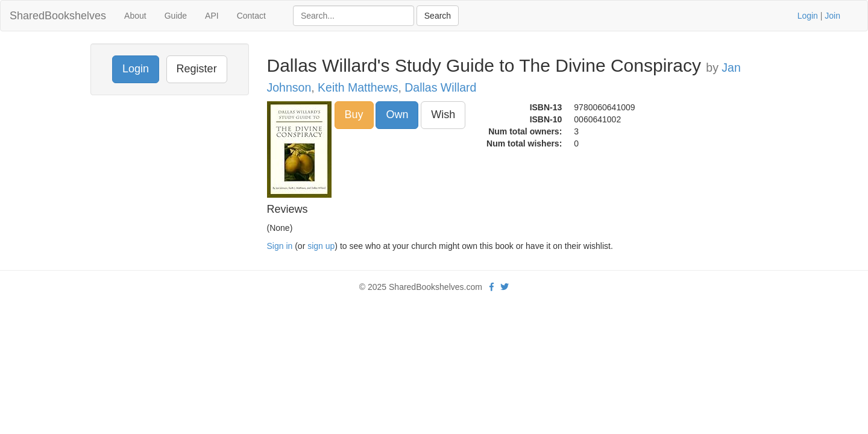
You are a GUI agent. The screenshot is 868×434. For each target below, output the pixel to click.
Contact (251, 16)
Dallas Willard (440, 87)
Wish (443, 115)
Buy (354, 115)
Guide (176, 16)
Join (832, 16)
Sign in (280, 246)
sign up (321, 246)
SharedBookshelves (58, 16)
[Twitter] (505, 287)
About (135, 16)
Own (397, 115)
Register (197, 69)
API (212, 16)
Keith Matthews (358, 87)
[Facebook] (492, 287)
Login (808, 16)
